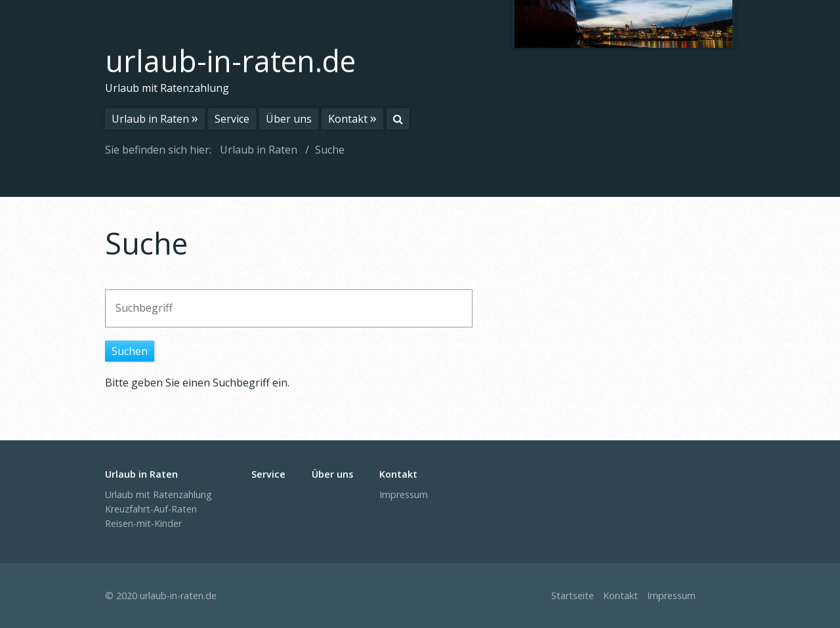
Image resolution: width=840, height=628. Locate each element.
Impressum (404, 494)
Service (232, 119)
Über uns (289, 119)
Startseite (573, 596)
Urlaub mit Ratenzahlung (158, 494)
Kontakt (348, 119)
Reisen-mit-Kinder (143, 523)
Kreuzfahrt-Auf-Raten (151, 509)
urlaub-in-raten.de (230, 61)
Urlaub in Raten (150, 119)
